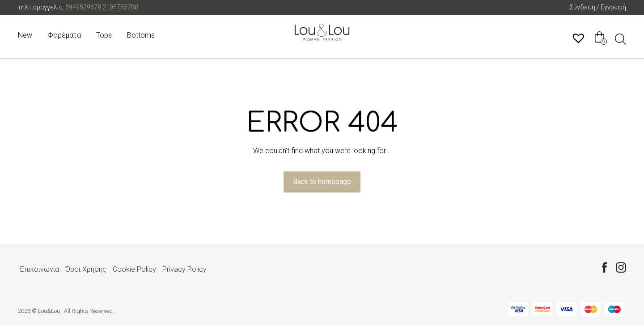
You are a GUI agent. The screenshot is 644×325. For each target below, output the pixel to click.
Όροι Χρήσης (86, 269)
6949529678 (83, 7)
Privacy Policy (184, 269)
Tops (104, 35)
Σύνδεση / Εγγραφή (598, 7)
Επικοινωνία (40, 269)
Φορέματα (64, 35)
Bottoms (141, 35)
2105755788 (120, 7)
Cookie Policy (134, 269)
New (25, 35)
